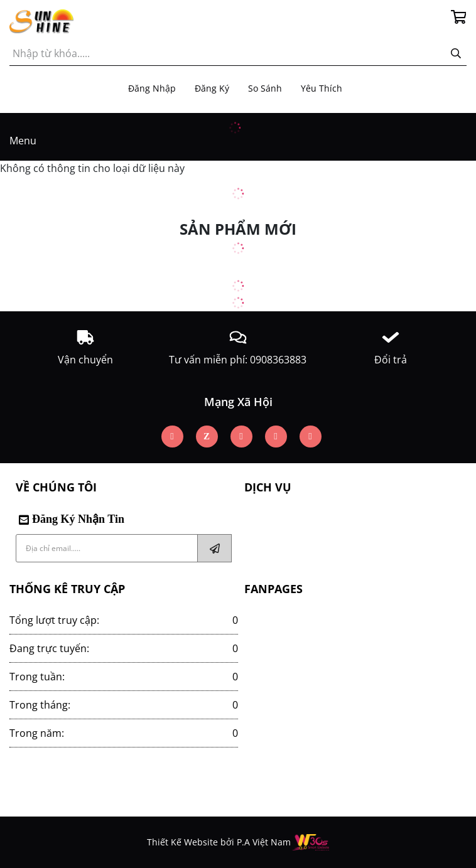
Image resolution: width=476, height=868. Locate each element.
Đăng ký (212, 88)
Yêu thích (322, 88)
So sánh (265, 88)
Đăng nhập (152, 88)
